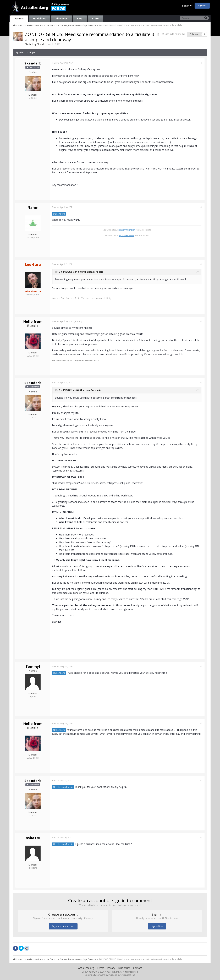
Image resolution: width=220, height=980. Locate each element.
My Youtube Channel (127, 236)
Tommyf (33, 667)
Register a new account (63, 926)
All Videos (62, 18)
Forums (19, 18)
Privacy (111, 968)
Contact (137, 968)
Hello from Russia (33, 324)
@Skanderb (59, 214)
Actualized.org (86, 968)
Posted (63, 63)
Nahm (33, 207)
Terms (101, 968)
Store (95, 18)
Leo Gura (91, 390)
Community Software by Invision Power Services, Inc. (110, 975)
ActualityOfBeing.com (127, 230)
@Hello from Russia (64, 787)
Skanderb (42, 44)
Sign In (187, 6)
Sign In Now (157, 926)
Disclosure (124, 968)
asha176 (33, 838)
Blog (80, 18)
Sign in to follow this (175, 34)
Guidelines (40, 18)
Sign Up (202, 6)
